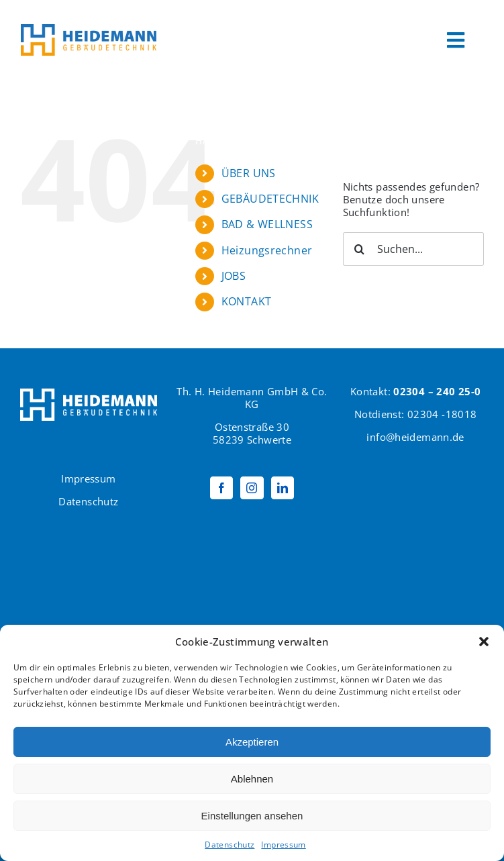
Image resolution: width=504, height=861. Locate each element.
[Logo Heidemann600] (89, 29)
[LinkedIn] (283, 488)
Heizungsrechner (267, 250)
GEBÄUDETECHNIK (270, 199)
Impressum (283, 845)
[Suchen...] (413, 249)
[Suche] (360, 249)
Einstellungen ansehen (252, 816)
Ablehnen (252, 779)
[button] (484, 642)
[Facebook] (221, 488)
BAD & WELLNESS (267, 224)
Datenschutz (230, 845)
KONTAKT (247, 301)
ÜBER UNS (249, 173)
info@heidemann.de (415, 437)
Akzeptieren (252, 742)
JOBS (234, 276)
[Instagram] (252, 488)
